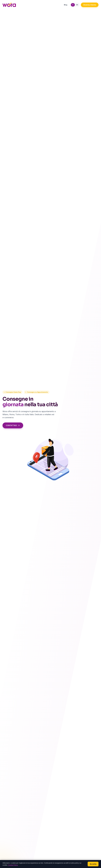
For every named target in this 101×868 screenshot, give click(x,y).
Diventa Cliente (90, 5)
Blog (66, 5)
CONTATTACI (12, 425)
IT (73, 5)
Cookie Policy (13, 865)
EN (77, 5)
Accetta (93, 864)
